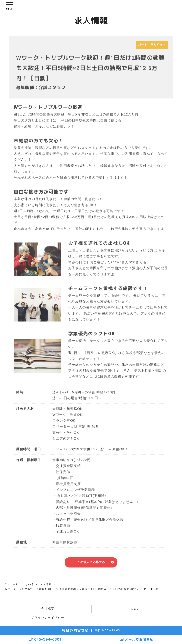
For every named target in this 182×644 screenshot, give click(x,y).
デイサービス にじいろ (19, 584)
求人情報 (46, 584)
